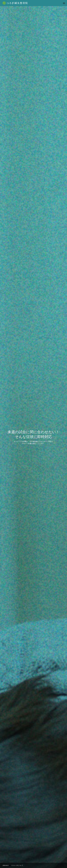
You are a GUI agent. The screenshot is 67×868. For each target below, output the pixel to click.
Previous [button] (4, 537)
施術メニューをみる (33, 371)
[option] (33, 34)
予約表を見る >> (33, 470)
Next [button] (63, 537)
